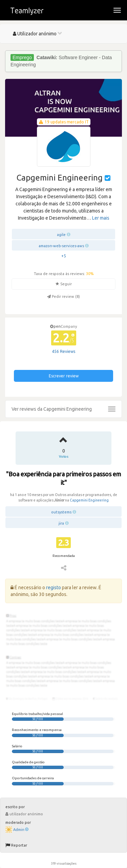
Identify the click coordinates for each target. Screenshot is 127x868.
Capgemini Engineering (89, 500)
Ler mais (101, 218)
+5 (64, 256)
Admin (21, 830)
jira (61, 523)
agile (61, 235)
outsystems (61, 512)
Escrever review (64, 376)
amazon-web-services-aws (61, 246)
